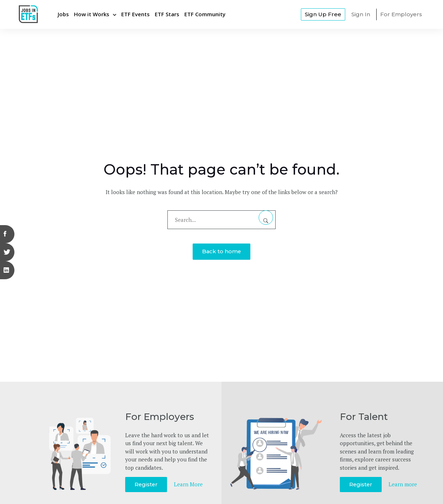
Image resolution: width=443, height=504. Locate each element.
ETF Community (205, 14)
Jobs (63, 14)
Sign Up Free (323, 14)
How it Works (92, 14)
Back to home (221, 251)
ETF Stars (167, 14)
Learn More (189, 484)
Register (146, 484)
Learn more (403, 484)
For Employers (401, 14)
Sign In (361, 14)
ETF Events (135, 14)
